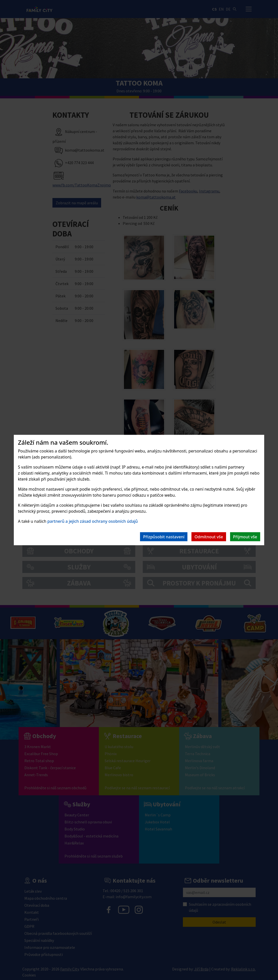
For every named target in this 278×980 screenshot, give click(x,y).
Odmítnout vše (209, 537)
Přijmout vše (245, 537)
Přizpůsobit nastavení (164, 537)
